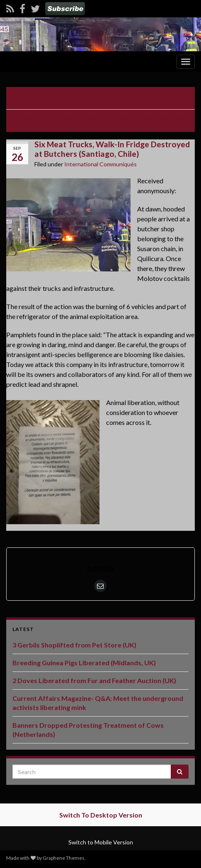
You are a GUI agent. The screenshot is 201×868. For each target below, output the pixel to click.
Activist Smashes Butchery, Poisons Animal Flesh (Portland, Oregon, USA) (105, 98)
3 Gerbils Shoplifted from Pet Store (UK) (74, 645)
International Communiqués (100, 164)
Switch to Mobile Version (101, 842)
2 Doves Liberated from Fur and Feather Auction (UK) (94, 680)
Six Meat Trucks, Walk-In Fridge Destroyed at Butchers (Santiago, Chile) (101, 121)
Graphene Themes (64, 858)
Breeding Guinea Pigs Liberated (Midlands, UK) (84, 663)
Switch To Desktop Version (101, 815)
